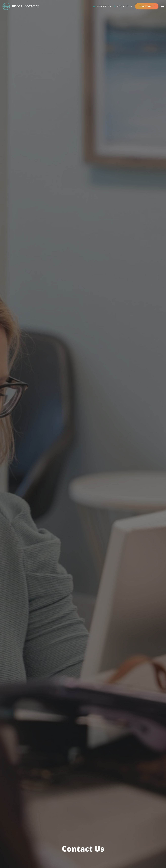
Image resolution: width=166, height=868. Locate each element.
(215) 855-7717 (123, 6)
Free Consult (147, 6)
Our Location (102, 6)
